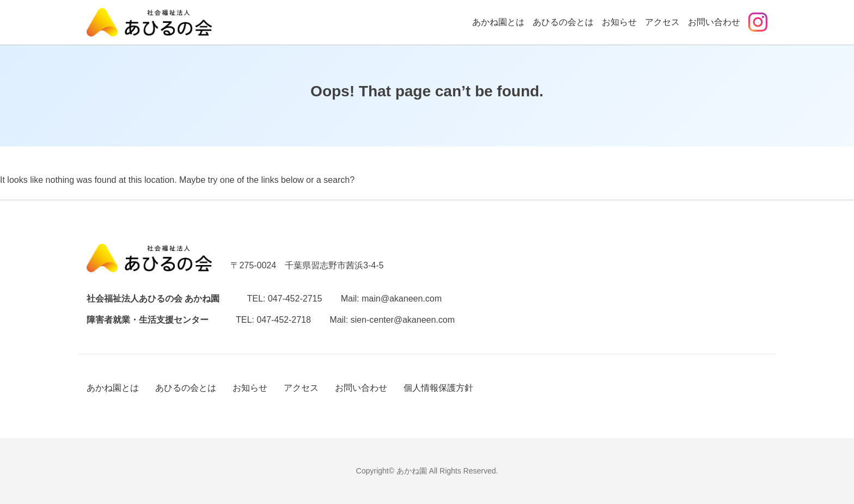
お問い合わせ (714, 22)
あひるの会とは (563, 22)
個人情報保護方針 (438, 388)
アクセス (662, 22)
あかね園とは (498, 22)
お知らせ (619, 22)
